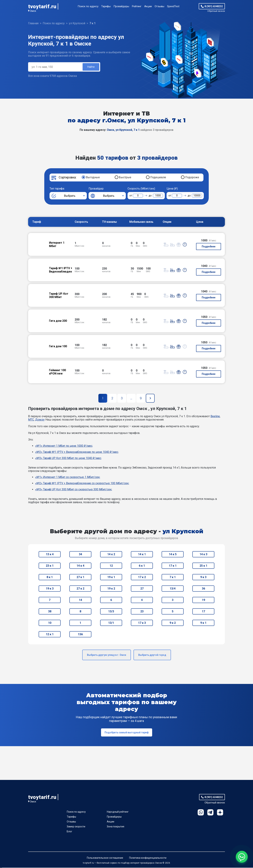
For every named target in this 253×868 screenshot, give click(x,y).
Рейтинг (137, 6)
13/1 (111, 623)
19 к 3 (50, 589)
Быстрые (125, 178)
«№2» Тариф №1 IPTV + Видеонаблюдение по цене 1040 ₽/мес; (77, 452)
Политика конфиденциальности (148, 858)
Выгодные (93, 178)
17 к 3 (142, 623)
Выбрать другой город (152, 655)
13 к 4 (50, 555)
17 (203, 612)
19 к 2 (111, 589)
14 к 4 (80, 566)
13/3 (111, 612)
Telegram (210, 813)
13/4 (173, 589)
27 (142, 589)
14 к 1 (142, 555)
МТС (31, 420)
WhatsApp (201, 813)
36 (203, 589)
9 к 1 (203, 623)
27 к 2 (80, 589)
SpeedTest (173, 6)
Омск (33, 11)
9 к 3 (203, 577)
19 (203, 600)
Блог (69, 832)
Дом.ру (40, 420)
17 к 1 (173, 566)
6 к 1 (142, 566)
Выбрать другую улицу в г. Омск (107, 655)
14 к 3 (203, 555)
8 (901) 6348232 (214, 6)
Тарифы (106, 6)
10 (50, 623)
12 (111, 566)
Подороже (192, 178)
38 (50, 612)
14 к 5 (173, 555)
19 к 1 (111, 577)
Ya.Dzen (220, 813)
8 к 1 (50, 577)
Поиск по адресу (88, 6)
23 (142, 612)
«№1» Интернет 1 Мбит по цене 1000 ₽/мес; (64, 446)
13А (80, 635)
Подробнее (209, 247)
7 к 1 (173, 577)
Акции (148, 6)
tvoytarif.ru (42, 6)
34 (80, 555)
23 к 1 (50, 566)
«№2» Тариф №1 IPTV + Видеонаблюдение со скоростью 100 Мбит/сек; (82, 484)
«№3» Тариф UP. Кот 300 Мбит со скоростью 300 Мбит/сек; (74, 490)
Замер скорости (76, 827)
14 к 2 (111, 555)
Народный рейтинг (118, 812)
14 (80, 600)
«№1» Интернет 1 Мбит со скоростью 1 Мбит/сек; (68, 477)
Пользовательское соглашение (105, 858)
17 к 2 (142, 577)
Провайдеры (121, 6)
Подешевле (158, 178)
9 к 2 (173, 623)
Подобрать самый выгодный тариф (127, 733)
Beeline (215, 417)
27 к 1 (80, 577)
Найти (91, 67)
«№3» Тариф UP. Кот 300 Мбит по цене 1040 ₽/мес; (68, 458)
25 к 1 (203, 566)
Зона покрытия (116, 827)
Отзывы (159, 6)
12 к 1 (50, 635)
